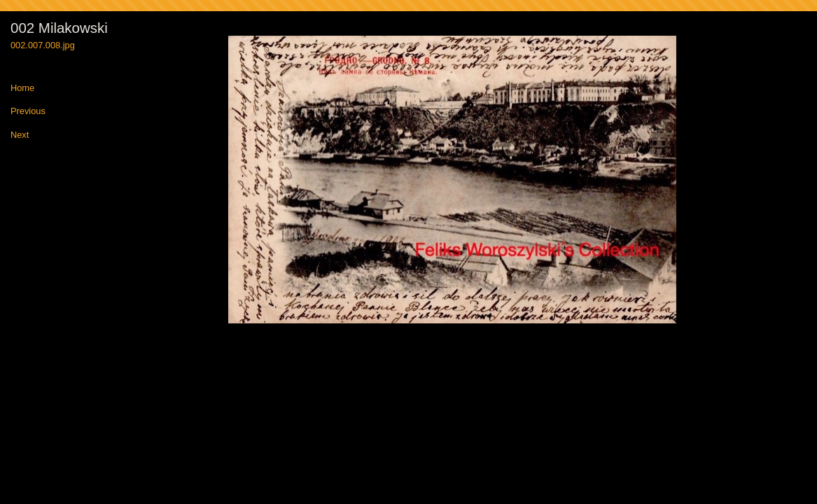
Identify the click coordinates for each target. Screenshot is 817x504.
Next (20, 135)
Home (22, 89)
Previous (28, 112)
